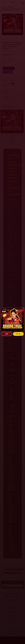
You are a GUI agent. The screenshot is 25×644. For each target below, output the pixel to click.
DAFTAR (18, 334)
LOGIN (7, 334)
